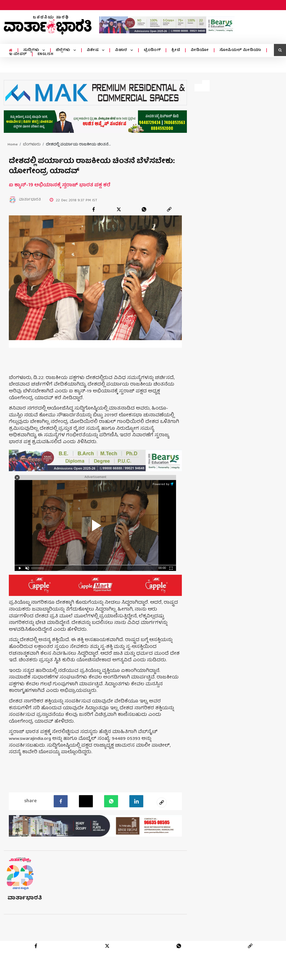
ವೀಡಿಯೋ (198, 50)
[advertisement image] (167, 25)
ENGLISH (46, 54)
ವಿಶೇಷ (92, 50)
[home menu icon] (10, 50)
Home (13, 145)
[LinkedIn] (136, 801)
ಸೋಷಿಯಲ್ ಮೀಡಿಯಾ (239, 50)
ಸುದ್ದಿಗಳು (31, 50)
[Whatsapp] (111, 801)
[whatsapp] (144, 209)
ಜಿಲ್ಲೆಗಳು (63, 50)
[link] (169, 209)
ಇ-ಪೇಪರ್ (18, 54)
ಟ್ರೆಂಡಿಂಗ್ (151, 50)
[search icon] (280, 50)
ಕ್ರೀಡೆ (174, 50)
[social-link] (162, 802)
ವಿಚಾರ (120, 50)
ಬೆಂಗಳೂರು (32, 145)
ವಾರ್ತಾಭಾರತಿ (25, 898)
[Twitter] (86, 801)
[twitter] (119, 209)
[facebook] (94, 209)
